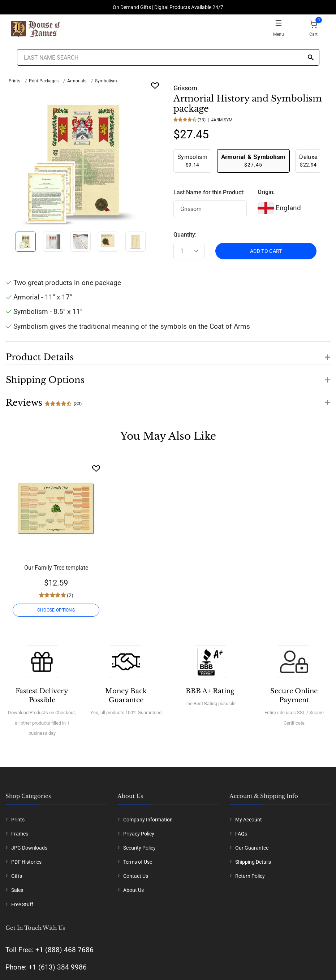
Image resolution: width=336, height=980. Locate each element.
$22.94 (308, 161)
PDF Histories (26, 862)
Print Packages (44, 81)
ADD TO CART (266, 251)
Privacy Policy (139, 834)
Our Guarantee (252, 848)
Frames (20, 834)
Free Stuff (22, 905)
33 (202, 120)
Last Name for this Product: (209, 192)
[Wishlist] (96, 468)
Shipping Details (253, 862)
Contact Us (136, 876)
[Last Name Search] (168, 57)
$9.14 (192, 161)
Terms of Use (138, 862)
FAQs (241, 834)
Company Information (148, 820)
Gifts (17, 876)
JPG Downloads (29, 848)
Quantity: (185, 235)
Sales (17, 890)
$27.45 (253, 161)
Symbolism (106, 81)
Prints (14, 81)
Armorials (77, 81)
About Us (133, 890)
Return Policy (250, 876)
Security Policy (139, 848)
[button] (168, 353)
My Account (249, 820)
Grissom (185, 88)
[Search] (311, 58)
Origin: (266, 192)
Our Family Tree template (56, 568)
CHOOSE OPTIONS (56, 610)
